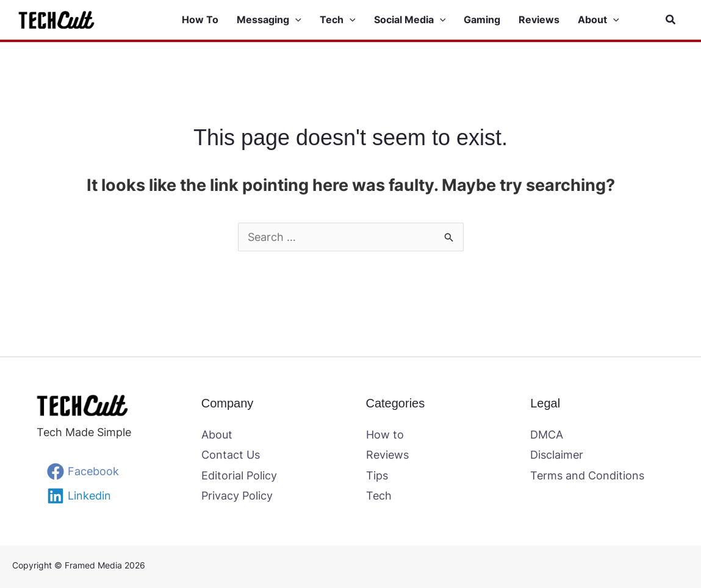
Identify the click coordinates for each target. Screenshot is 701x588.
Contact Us (231, 455)
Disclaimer (557, 455)
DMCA (547, 435)
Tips (377, 475)
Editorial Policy (239, 475)
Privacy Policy (237, 496)
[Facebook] (83, 471)
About (217, 435)
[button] (295, 20)
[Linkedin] (79, 496)
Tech (379, 496)
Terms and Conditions (587, 475)
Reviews (387, 455)
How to (385, 435)
